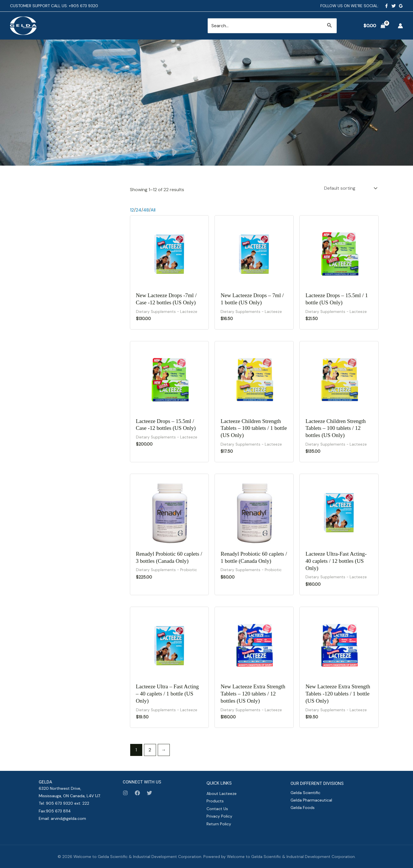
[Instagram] (125, 793)
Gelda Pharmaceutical (311, 800)
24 (139, 210)
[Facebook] (386, 6)
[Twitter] (394, 6)
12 (132, 210)
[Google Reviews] (401, 6)
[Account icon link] (400, 26)
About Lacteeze (222, 793)
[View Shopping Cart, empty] (374, 26)
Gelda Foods (303, 808)
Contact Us (217, 809)
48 (146, 210)
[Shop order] (350, 188)
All (153, 210)
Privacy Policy (219, 816)
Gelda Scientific (305, 793)
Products (215, 801)
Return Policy (219, 824)
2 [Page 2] (150, 750)
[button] (330, 26)
